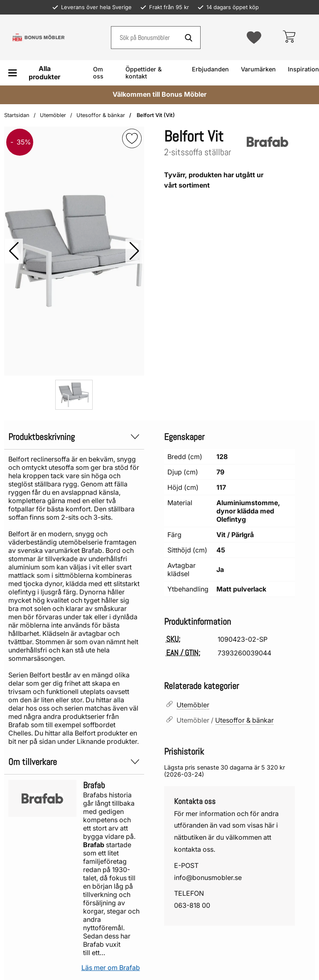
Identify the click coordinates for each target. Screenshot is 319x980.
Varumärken (258, 69)
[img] (132, 138)
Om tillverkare (74, 762)
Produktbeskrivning (74, 437)
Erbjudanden (210, 69)
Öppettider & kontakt (144, 73)
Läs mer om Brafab (111, 968)
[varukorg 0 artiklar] (289, 37)
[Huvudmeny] (37, 73)
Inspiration (303, 69)
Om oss (98, 73)
